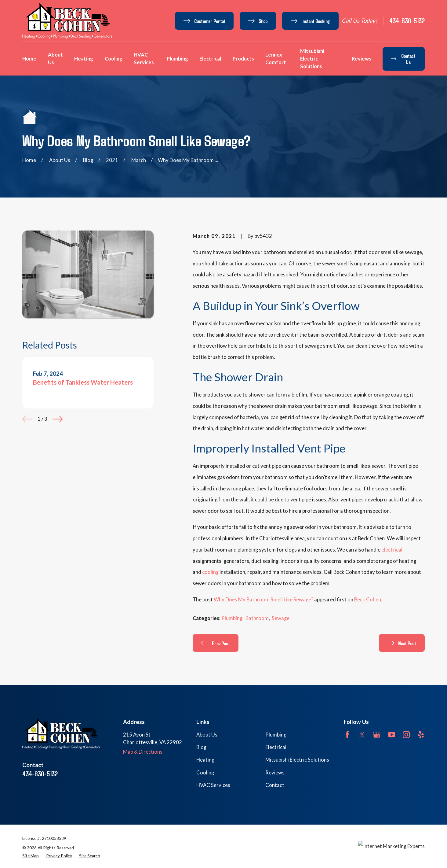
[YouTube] (392, 735)
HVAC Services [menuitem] (144, 59)
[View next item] (58, 419)
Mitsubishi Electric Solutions (297, 760)
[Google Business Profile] (377, 735)
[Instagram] (406, 735)
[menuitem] (31, 856)
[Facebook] (347, 735)
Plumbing (232, 618)
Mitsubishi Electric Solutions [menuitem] (312, 59)
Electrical (276, 747)
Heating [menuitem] (84, 59)
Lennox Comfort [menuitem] (276, 59)
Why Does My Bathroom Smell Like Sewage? (263, 600)
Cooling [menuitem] (114, 59)
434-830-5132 (407, 21)
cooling (210, 572)
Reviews (275, 773)
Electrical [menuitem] (210, 59)
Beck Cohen (368, 600)
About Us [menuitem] (55, 59)
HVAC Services (213, 785)
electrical (392, 550)
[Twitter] (362, 735)
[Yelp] (421, 735)
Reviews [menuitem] (362, 59)
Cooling (205, 773)
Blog (201, 747)
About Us (207, 735)
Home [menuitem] (29, 59)
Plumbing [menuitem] (177, 59)
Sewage (281, 618)
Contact (275, 785)
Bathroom (257, 618)
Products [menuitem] (243, 59)
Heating (205, 760)
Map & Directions (143, 752)
